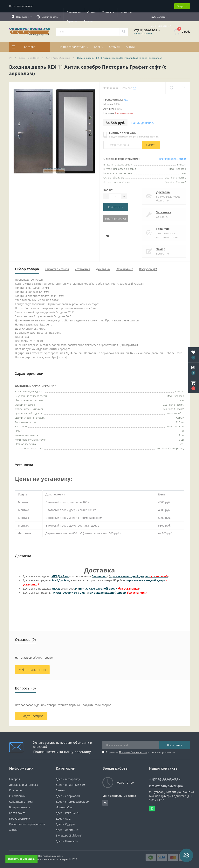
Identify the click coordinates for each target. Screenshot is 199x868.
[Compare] (184, 88)
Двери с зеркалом (68, 796)
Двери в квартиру (68, 779)
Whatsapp (152, 808)
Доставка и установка (24, 785)
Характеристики (57, 269)
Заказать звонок (143, 34)
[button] (193, 386)
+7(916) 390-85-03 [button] (165, 779)
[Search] (124, 32)
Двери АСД (63, 819)
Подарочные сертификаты (27, 824)
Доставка (163, 192)
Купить (151, 145)
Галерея (89, 21)
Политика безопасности (133, 752)
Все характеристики (172, 159)
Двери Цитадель (67, 841)
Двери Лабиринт (67, 830)
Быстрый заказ (116, 218)
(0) (134, 88)
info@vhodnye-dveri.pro (166, 786)
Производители (20, 819)
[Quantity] (115, 196)
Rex (126, 100)
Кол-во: (108, 190)
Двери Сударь (65, 824)
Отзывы (115, 47)
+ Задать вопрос (31, 716)
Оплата (91, 12)
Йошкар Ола (64, 807)
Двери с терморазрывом (72, 802)
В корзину (116, 207)
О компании (74, 12)
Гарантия (72, 21)
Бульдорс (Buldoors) (69, 835)
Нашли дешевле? (143, 123)
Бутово (60, 790)
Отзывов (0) (124, 269)
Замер (161, 249)
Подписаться (175, 745)
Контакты (126, 12)
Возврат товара (20, 807)
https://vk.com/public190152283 (105, 803)
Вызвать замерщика (21, 859)
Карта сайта (17, 813)
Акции (130, 47)
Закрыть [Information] (182, 6)
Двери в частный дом (70, 785)
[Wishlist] (172, 88)
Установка (108, 12)
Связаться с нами (21, 802)
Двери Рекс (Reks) (29, 58)
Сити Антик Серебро (58, 58)
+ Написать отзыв (32, 670)
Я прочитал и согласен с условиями (140, 752)
